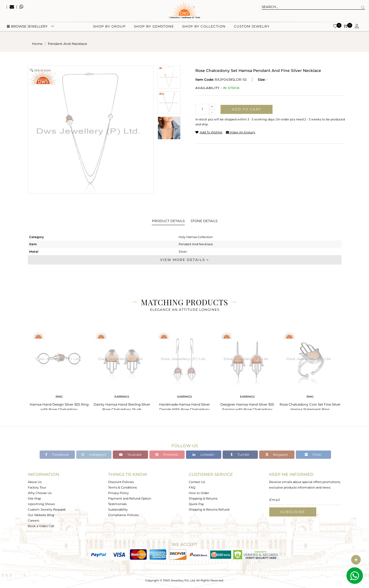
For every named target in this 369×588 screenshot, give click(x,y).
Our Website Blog (41, 515)
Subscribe (293, 512)
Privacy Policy (118, 493)
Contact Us (197, 482)
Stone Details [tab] (204, 221)
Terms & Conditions (122, 487)
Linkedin (203, 455)
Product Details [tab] (168, 221)
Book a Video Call (41, 526)
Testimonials (117, 504)
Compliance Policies (123, 515)
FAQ (192, 487)
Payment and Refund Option (130, 498)
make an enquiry (241, 132)
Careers (33, 520)
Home (37, 44)
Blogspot (277, 455)
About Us (35, 482)
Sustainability (118, 509)
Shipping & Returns (203, 498)
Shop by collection (204, 28)
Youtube (130, 455)
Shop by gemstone (154, 28)
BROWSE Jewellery (27, 28)
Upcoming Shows (41, 504)
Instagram (94, 455)
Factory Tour (37, 487)
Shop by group (109, 28)
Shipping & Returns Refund (209, 509)
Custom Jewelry (252, 28)
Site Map (34, 498)
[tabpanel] (59, 369)
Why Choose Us (40, 493)
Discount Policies (121, 482)
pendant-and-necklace (67, 44)
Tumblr (240, 455)
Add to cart (247, 109)
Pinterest (167, 455)
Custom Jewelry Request (47, 509)
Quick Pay (196, 504)
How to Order (199, 493)
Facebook (57, 455)
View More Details (185, 260)
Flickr (313, 455)
